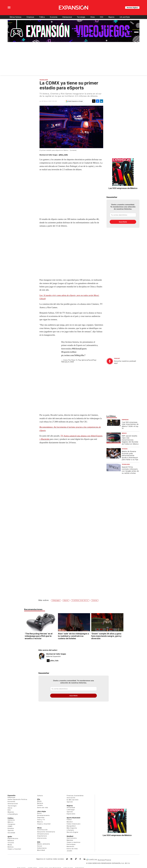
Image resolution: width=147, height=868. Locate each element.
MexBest (70, 836)
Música (40, 822)
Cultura (40, 796)
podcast (117, 359)
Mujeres (111, 17)
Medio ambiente (44, 844)
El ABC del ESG (73, 800)
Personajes (71, 844)
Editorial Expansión (54, 656)
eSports (66, 600)
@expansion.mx (76, 859)
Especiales (71, 814)
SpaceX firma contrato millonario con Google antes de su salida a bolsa (130, 470)
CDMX (10, 826)
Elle (39, 799)
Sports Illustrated (73, 818)
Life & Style (42, 811)
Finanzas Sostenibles (75, 796)
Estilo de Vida (72, 849)
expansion (86, 859)
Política (42, 17)
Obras (92, 17)
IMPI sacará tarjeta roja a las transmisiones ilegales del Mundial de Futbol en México (130, 440)
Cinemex (95, 600)
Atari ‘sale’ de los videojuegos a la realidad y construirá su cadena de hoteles (73, 636)
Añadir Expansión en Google (75, 101)
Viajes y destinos (74, 842)
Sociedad (11, 833)
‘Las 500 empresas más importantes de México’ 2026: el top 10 (130, 425)
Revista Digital (132, 8)
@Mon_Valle (63, 155)
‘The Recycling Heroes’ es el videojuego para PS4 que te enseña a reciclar (38, 636)
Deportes (41, 818)
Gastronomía (72, 838)
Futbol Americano (74, 824)
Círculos (11, 843)
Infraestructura (43, 834)
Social (40, 846)
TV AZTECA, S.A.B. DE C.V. (80, 600)
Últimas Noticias (15, 17)
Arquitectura (42, 836)
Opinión (11, 830)
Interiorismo (42, 838)
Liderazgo (71, 810)
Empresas (30, 17)
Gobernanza (42, 848)
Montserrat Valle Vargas (56, 654)
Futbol (69, 820)
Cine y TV (41, 820)
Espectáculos (13, 838)
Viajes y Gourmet (14, 849)
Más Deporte (72, 828)
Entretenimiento (43, 815)
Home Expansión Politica (17, 799)
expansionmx (69, 859)
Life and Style (125, 17)
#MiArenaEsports (79, 349)
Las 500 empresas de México (123, 188)
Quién (10, 837)
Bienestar (71, 846)
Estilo (39, 813)
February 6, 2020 (68, 362)
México (124, 433)
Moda (10, 845)
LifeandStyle (13, 814)
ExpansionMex (82, 859)
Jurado (69, 851)
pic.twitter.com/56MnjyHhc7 (73, 355)
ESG (102, 17)
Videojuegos (56, 600)
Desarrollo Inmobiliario (46, 832)
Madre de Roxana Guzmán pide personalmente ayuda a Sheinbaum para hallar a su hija (130, 455)
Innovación (71, 798)
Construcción (42, 830)
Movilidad (41, 850)
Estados (125, 449)
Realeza (11, 841)
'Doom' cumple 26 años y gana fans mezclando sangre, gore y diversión (106, 636)
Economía (54, 17)
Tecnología (81, 17)
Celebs (40, 805)
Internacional (67, 17)
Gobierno (11, 820)
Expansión (12, 795)
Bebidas (70, 840)
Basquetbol (71, 826)
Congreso (12, 824)
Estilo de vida (43, 808)
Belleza (11, 847)
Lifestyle (70, 830)
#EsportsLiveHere (69, 352)
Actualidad (71, 808)
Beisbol (70, 822)
